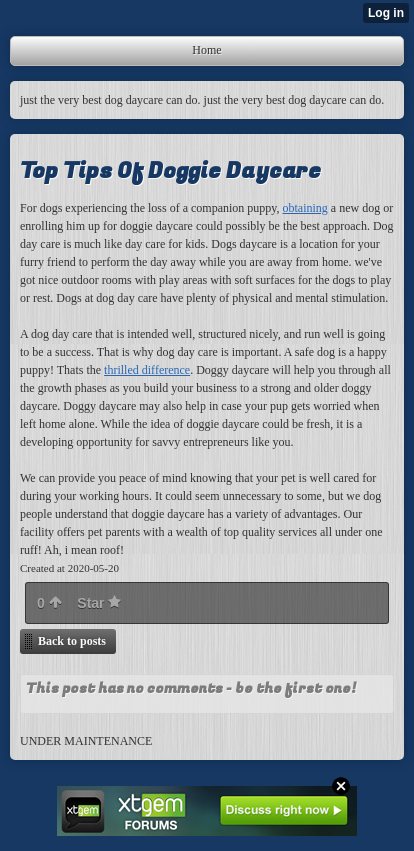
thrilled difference (147, 370)
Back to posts (72, 641)
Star (99, 603)
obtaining (305, 208)
